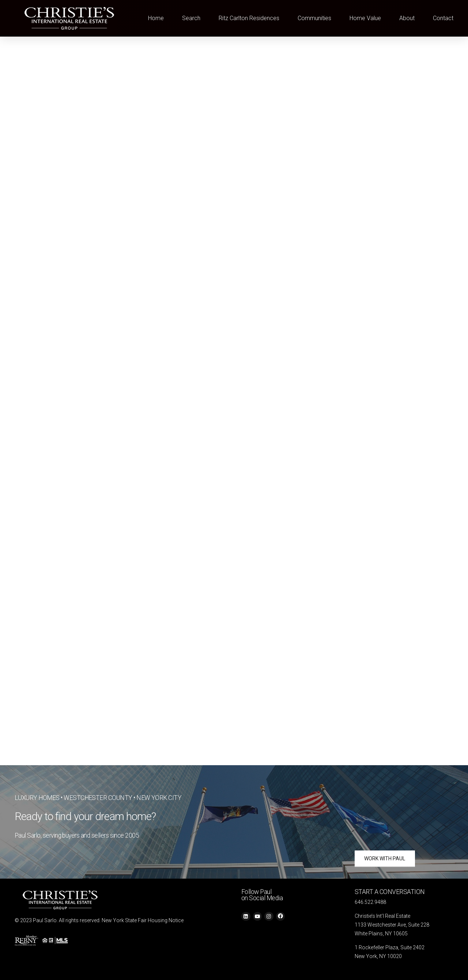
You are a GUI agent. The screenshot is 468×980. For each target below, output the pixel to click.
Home (156, 18)
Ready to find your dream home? (85, 816)
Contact (443, 18)
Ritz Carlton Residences (249, 18)
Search (191, 18)
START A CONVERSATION (390, 892)
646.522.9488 (370, 902)
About (407, 18)
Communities (314, 18)
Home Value (365, 18)
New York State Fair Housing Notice (143, 920)
